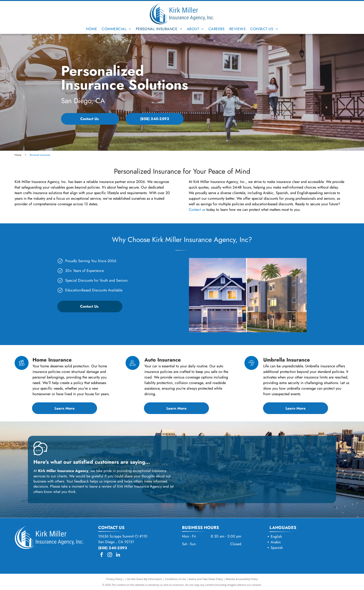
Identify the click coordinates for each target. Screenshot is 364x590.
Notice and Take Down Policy (206, 579)
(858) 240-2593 (113, 548)
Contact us (197, 210)
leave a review (101, 486)
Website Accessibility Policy (242, 579)
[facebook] (102, 555)
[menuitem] (91, 29)
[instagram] (110, 555)
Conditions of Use (175, 579)
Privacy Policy (114, 579)
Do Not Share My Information (145, 579)
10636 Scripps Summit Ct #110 (123, 536)
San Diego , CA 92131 (116, 542)
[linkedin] (118, 555)
